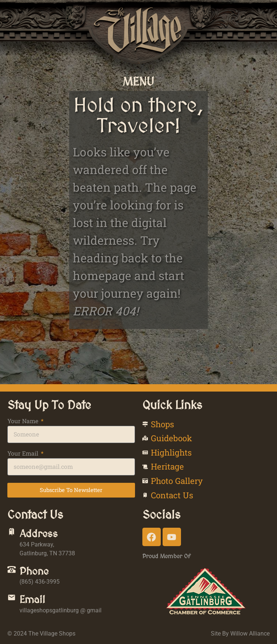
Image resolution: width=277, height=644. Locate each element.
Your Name (24, 421)
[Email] (12, 598)
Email (32, 599)
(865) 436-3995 (40, 582)
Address (39, 534)
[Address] (12, 532)
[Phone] (12, 569)
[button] (138, 81)
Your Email (24, 454)
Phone (34, 571)
